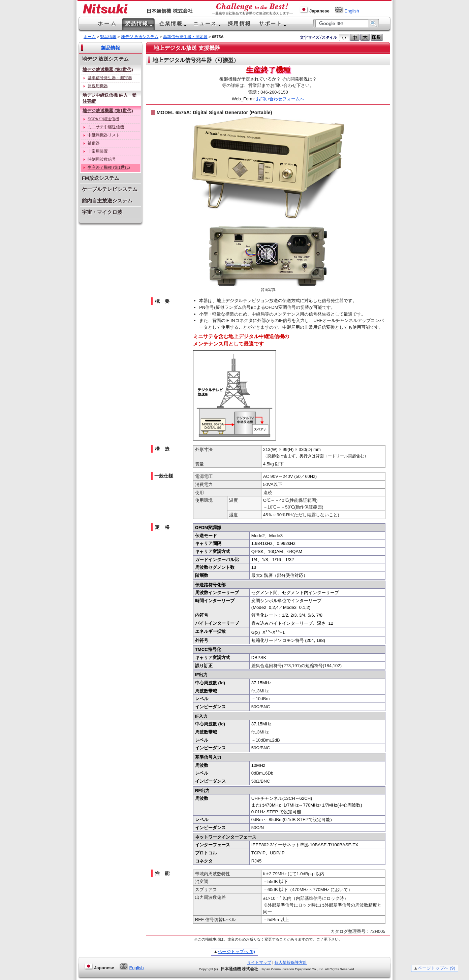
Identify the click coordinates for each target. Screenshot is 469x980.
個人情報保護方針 (291, 962)
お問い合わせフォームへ (280, 99)
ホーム (90, 37)
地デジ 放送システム (140, 37)
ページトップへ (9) (236, 952)
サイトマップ (259, 962)
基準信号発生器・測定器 (185, 37)
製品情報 (108, 37)
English (347, 11)
